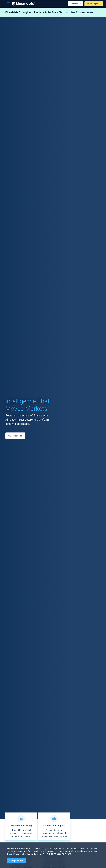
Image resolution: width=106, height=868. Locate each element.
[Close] (16, 861)
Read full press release (82, 12)
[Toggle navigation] (8, 4)
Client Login (93, 4)
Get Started (76, 4)
